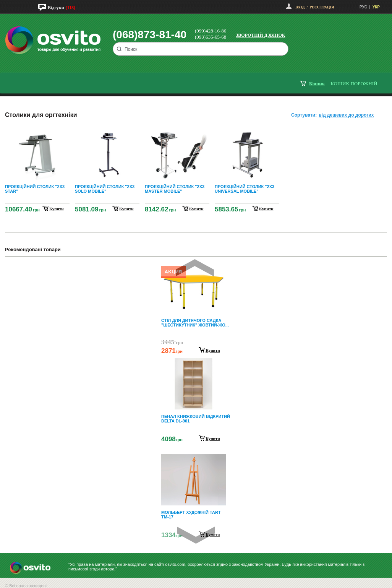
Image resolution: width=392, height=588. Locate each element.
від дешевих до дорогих (346, 115)
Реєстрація (322, 7)
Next (196, 535)
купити (57, 209)
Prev (195, 268)
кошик (317, 84)
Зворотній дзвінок (261, 35)
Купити (213, 350)
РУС (363, 7)
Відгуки (56, 8)
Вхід (300, 7)
